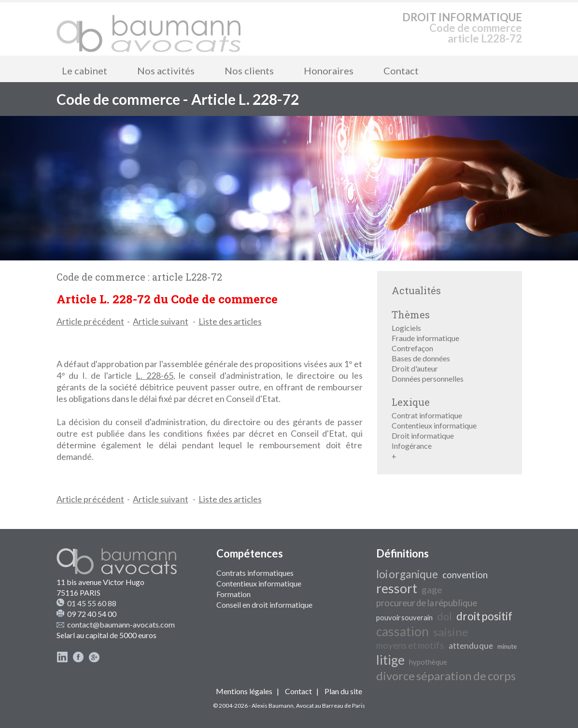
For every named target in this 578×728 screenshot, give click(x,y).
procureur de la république (427, 603)
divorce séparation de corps (446, 676)
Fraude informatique (425, 338)
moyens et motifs (410, 645)
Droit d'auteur (415, 368)
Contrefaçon (412, 348)
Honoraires (329, 71)
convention (465, 575)
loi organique (407, 574)
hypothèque (428, 662)
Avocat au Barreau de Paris (331, 706)
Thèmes (411, 314)
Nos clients (249, 71)
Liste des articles (230, 321)
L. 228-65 (155, 375)
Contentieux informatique (434, 425)
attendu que (471, 646)
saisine (451, 632)
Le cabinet (85, 71)
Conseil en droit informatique (264, 605)
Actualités (416, 290)
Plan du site (343, 691)
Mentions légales (244, 691)
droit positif (484, 616)
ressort (397, 588)
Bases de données (421, 358)
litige (390, 660)
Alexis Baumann (273, 706)
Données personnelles (428, 378)
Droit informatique (423, 435)
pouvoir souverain (404, 618)
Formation (233, 594)
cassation (402, 631)
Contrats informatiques (255, 573)
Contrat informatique (427, 415)
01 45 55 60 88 (92, 603)
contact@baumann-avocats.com (121, 624)
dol (444, 616)
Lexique (411, 402)
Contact (401, 71)
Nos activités (166, 71)
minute (507, 646)
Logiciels (406, 328)
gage (432, 589)
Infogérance (412, 446)
